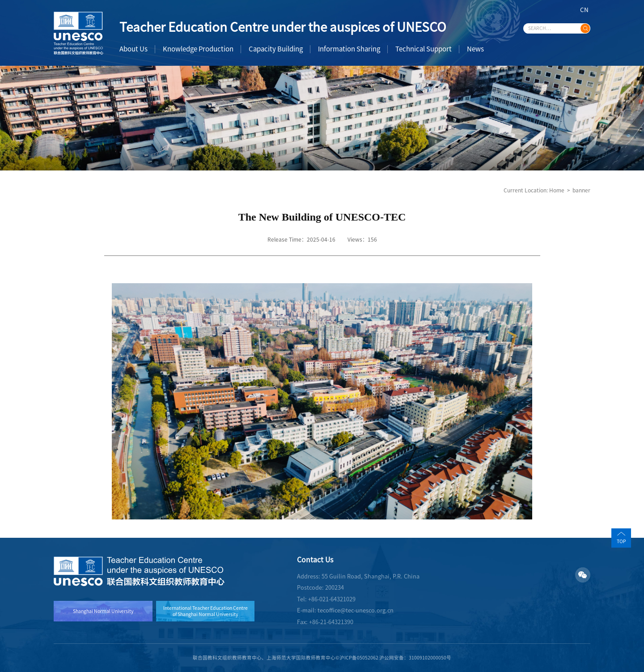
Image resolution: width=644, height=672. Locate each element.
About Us (133, 49)
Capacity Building (276, 49)
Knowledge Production (198, 49)
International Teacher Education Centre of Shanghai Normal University (205, 611)
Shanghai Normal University (103, 611)
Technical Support (424, 49)
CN (584, 10)
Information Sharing (349, 49)
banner (581, 190)
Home (557, 190)
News (475, 49)
